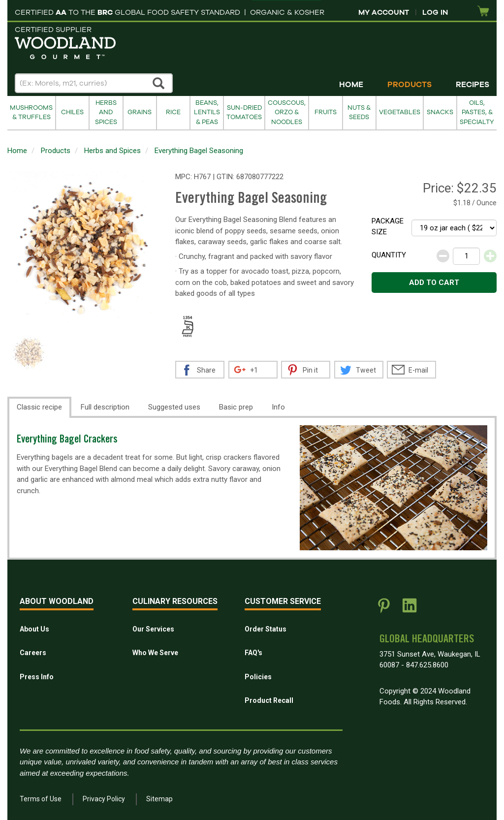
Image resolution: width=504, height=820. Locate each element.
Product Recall (269, 700)
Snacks (440, 112)
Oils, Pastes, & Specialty (477, 112)
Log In (435, 12)
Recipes (472, 85)
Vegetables (400, 112)
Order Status (266, 629)
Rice (173, 112)
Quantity (389, 255)
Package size (388, 227)
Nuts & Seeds (359, 112)
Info (278, 407)
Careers (33, 653)
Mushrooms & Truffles (31, 112)
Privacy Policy (104, 799)
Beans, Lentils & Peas (207, 112)
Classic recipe (39, 407)
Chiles (72, 112)
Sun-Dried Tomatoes (244, 112)
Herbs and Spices (106, 112)
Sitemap (159, 799)
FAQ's (253, 653)
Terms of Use (41, 799)
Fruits (326, 112)
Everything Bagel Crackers (67, 440)
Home (351, 85)
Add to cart (434, 283)
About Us (34, 629)
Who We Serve (155, 653)
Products (409, 85)
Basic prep (236, 407)
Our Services (153, 629)
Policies (258, 677)
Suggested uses (174, 407)
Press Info (37, 677)
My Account (384, 12)
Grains (140, 112)
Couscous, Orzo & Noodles (287, 112)
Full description (105, 407)
